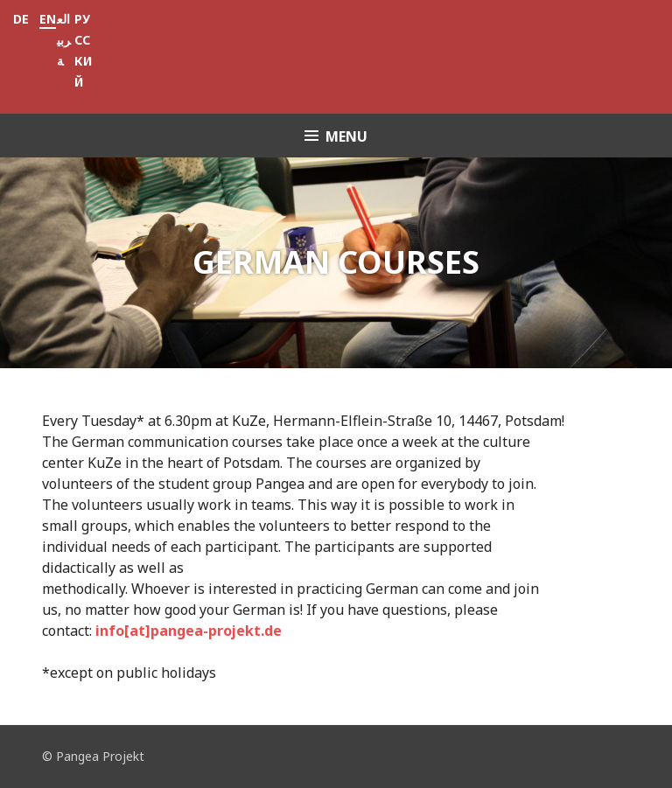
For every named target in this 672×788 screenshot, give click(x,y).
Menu (346, 136)
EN (48, 19)
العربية (64, 40)
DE (21, 19)
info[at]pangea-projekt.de (189, 631)
